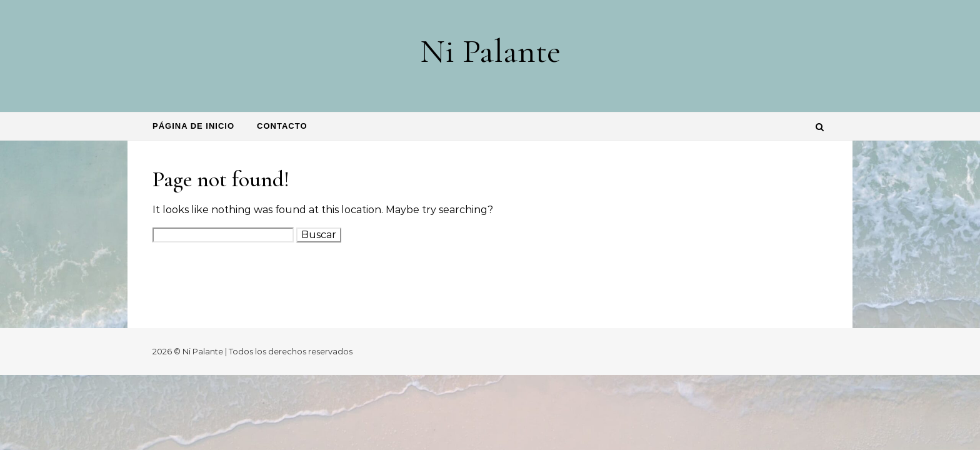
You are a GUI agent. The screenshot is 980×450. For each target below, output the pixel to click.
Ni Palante (490, 51)
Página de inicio (193, 126)
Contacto (282, 126)
